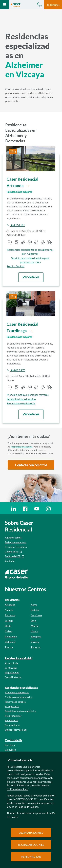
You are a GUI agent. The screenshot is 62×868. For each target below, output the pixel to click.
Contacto (10, 561)
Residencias (12, 600)
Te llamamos (53, 5)
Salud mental (12, 720)
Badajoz (35, 610)
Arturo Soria (11, 663)
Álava (34, 605)
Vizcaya (35, 642)
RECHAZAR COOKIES (31, 845)
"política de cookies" (17, 789)
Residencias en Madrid (19, 658)
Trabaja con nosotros (16, 542)
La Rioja (9, 621)
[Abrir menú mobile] (5, 5)
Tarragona (36, 637)
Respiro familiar (13, 716)
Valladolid (10, 642)
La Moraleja (11, 668)
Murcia (35, 631)
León (33, 621)
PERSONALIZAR (31, 857)
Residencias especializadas (21, 688)
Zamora (9, 647)
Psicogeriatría (12, 706)
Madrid (35, 626)
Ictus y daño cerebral (16, 702)
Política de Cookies (28, 807)
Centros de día (14, 740)
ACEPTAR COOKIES (31, 833)
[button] (31, 277)
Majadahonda (12, 672)
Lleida (8, 626)
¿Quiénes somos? (14, 538)
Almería (9, 610)
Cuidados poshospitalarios (19, 697)
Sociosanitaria (12, 725)
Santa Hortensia (13, 677)
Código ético (11, 552)
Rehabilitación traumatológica (21, 711)
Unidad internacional (16, 730)
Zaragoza (36, 647)
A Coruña (10, 605)
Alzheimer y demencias (17, 692)
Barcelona (10, 615)
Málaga (9, 631)
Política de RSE (13, 556)
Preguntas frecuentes (21, 447)
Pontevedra (11, 637)
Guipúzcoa (36, 615)
